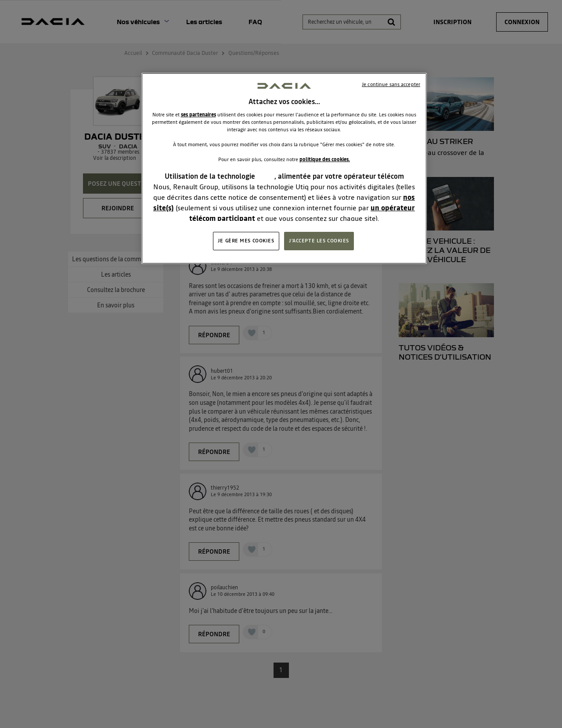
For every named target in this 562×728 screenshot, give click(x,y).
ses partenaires (198, 115)
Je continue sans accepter (391, 84)
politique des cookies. (325, 159)
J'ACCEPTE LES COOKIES (319, 241)
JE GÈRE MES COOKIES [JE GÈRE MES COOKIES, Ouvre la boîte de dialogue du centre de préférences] (246, 241)
